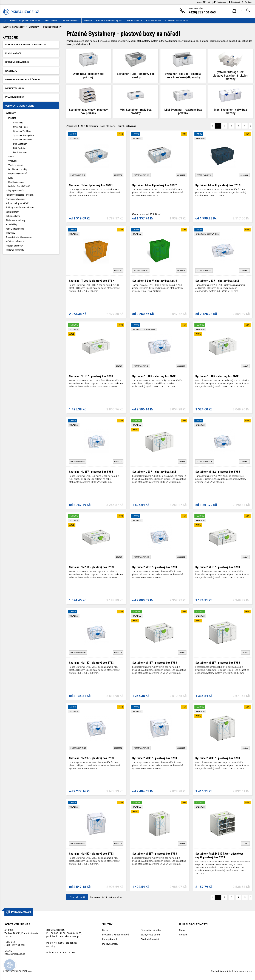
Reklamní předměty (15, 250)
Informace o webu (243, 971)
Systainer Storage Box (24, 135)
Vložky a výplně (16, 165)
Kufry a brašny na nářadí (17, 203)
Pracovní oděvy (154, 21)
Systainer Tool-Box (22, 131)
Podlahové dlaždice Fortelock (20, 195)
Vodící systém (12, 212)
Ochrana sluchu (13, 216)
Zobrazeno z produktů (82, 126)
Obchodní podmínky (221, 971)
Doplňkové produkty (18, 169)
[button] (237, 11)
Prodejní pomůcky (14, 246)
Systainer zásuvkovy (23, 140)
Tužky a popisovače (15, 191)
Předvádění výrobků (151, 930)
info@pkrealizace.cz (15, 954)
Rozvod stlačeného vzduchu (19, 237)
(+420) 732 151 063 (15, 945)
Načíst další (77, 897)
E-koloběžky (11, 225)
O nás (182, 930)
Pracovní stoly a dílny (16, 199)
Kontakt (247, 2)
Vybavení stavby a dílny (176, 21)
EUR (209, 2)
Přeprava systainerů (18, 174)
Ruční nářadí (51, 21)
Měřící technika (134, 21)
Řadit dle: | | (118, 126)
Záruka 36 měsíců (150, 939)
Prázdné (12, 118)
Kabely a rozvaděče (15, 229)
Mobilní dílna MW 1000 (19, 186)
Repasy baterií (109, 939)
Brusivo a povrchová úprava (109, 21)
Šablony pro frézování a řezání (20, 208)
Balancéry (10, 233)
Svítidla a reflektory (15, 242)
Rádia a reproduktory (15, 220)
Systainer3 (18, 123)
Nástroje (88, 21)
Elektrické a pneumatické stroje (25, 21)
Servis (105, 930)
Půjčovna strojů (110, 944)
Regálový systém (16, 182)
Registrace (220, 2)
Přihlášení (234, 2)
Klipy (11, 178)
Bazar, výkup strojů (150, 935)
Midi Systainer (20, 148)
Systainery (34, 27)
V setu (11, 157)
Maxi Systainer (20, 152)
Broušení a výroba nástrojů (116, 935)
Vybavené (13, 161)
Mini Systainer (20, 144)
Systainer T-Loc (20, 127)
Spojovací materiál (70, 21)
